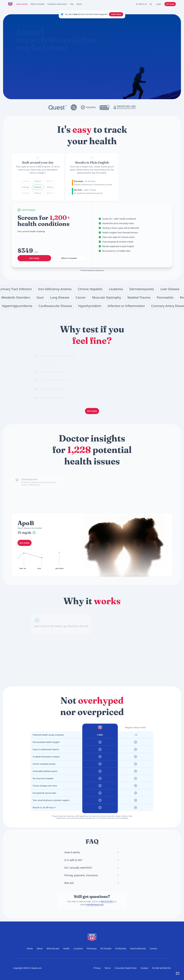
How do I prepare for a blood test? (78, 71)
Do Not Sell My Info (161, 968)
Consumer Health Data (126, 968)
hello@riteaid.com (95, 905)
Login (159, 4)
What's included (37, 4)
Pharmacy (92, 949)
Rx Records (121, 949)
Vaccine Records (138, 949)
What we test (53, 949)
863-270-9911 (108, 901)
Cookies (144, 968)
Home (30, 949)
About (79, 4)
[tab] (56, 360)
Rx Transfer (106, 949)
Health (66, 949)
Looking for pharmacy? (57, 4)
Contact (153, 949)
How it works (22, 4)
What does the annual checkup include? (41, 71)
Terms (108, 968)
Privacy (97, 968)
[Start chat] (96, 62)
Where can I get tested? (58, 77)
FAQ (72, 4)
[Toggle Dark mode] (151, 4)
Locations (78, 949)
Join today (170, 4)
